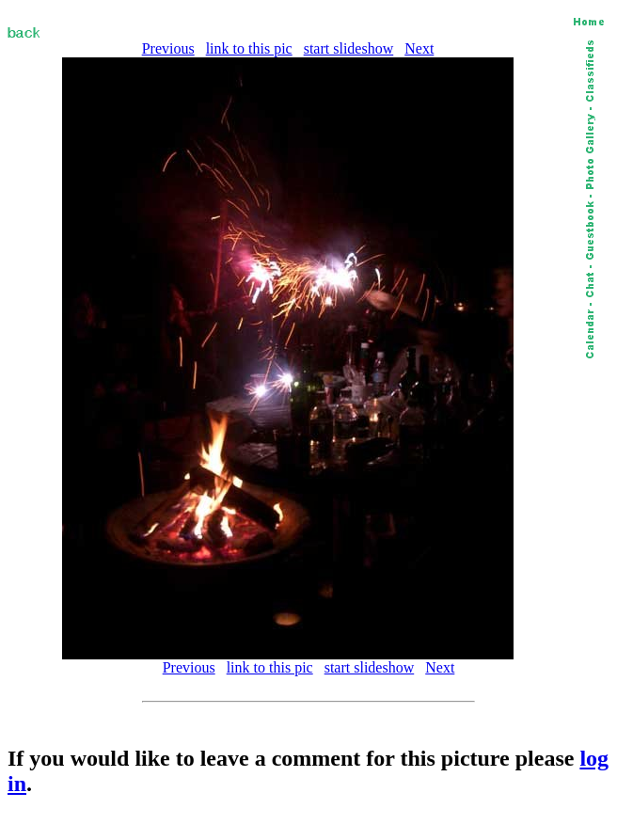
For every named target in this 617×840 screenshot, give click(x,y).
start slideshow (349, 48)
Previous (168, 48)
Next (419, 48)
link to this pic (249, 48)
